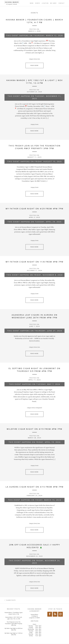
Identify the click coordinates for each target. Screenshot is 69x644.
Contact (61, 3)
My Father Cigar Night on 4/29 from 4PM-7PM (34, 209)
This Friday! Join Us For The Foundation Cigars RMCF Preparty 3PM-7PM (14, 624)
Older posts (10, 600)
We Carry (53, 3)
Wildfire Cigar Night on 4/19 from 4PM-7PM (34, 429)
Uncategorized (39, 408)
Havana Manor (12, 2)
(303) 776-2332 (34, 621)
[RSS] (55, 614)
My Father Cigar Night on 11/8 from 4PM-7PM (34, 262)
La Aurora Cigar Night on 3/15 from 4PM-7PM (35, 487)
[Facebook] (50, 614)
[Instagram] (60, 614)
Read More (34, 65)
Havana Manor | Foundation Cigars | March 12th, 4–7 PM (14, 613)
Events (38, 3)
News (32, 3)
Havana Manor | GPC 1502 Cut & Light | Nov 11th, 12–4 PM (14, 618)
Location (45, 3)
